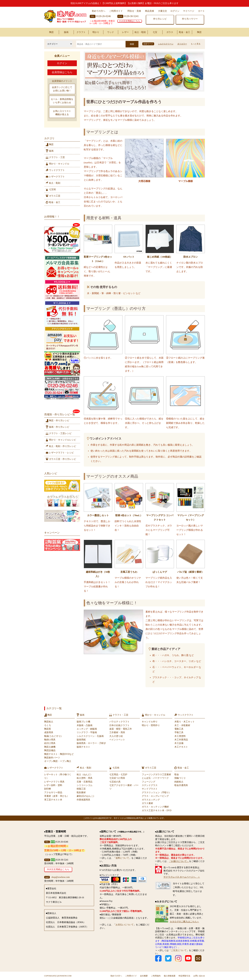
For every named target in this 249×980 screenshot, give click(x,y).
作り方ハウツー (190, 19)
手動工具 (179, 732)
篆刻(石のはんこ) (85, 796)
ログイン (175, 11)
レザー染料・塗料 (53, 785)
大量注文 (163, 11)
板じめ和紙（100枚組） (160, 257)
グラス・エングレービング (155, 796)
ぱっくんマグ (160, 572)
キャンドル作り (150, 722)
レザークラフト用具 (54, 782)
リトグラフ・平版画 (87, 732)
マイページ (189, 11)
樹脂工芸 (81, 789)
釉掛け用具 (50, 740)
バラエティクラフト (119, 722)
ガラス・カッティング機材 (155, 807)
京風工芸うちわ (129, 572)
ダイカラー (182, 44)
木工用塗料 (180, 736)
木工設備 (179, 743)
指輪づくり (180, 778)
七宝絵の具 (115, 782)
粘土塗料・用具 (85, 778)
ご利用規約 (156, 976)
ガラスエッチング (151, 800)
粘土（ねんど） (85, 775)
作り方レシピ (160, 19)
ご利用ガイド (116, 11)
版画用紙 (81, 740)
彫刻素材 (81, 792)
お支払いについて (125, 925)
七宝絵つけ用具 (117, 778)
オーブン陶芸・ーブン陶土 (58, 761)
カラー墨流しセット (98, 515)
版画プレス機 (83, 722)
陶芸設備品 (50, 750)
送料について (122, 858)
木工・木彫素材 (182, 725)
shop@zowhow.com (61, 877)
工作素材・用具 (117, 732)
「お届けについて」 (179, 861)
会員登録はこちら (62, 72)
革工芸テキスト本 (53, 800)
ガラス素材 (147, 803)
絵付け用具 (50, 743)
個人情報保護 (170, 976)
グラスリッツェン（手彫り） (156, 792)
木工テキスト (181, 747)
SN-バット (129, 257)
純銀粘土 (179, 782)
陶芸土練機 (50, 747)
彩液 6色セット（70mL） (129, 515)
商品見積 (149, 11)
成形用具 (49, 732)
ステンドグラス (150, 785)
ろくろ (48, 725)
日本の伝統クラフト (119, 725)
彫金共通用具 (181, 785)
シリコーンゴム (85, 785)
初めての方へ (99, 11)
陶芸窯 (48, 729)
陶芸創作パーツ (52, 758)
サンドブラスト (150, 789)
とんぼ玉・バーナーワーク (155, 778)
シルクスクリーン (166, 44)
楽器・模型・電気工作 (121, 729)
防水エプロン (191, 257)
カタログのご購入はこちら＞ (184, 922)
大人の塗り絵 (116, 736)
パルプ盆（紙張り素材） (191, 572)
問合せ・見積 (134, 11)
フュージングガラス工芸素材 (156, 775)
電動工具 (179, 729)
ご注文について (179, 950)
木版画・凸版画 (85, 725)
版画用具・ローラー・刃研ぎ (91, 743)
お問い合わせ (199, 976)
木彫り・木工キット (185, 722)
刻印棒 (48, 789)
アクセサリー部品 (53, 792)
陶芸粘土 (49, 722)
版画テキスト (83, 747)
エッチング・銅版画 (87, 729)
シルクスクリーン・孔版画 (90, 736)
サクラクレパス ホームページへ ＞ (182, 877)
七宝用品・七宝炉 (118, 775)
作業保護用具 (83, 800)
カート (201, 11)
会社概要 (144, 976)
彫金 (177, 775)
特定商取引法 (184, 976)
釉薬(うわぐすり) (53, 736)
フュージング (149, 782)
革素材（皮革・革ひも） (57, 796)
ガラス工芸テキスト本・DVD (157, 810)
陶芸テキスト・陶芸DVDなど (59, 754)
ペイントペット (117, 740)
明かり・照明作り (151, 725)
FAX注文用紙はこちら (130, 21)
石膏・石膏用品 (85, 782)
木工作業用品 (181, 740)
